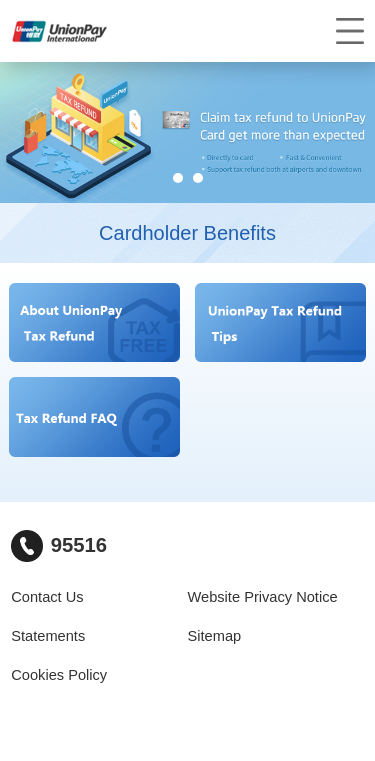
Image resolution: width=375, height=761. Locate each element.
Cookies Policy (59, 675)
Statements (48, 636)
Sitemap (215, 636)
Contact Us (47, 597)
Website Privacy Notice (263, 597)
